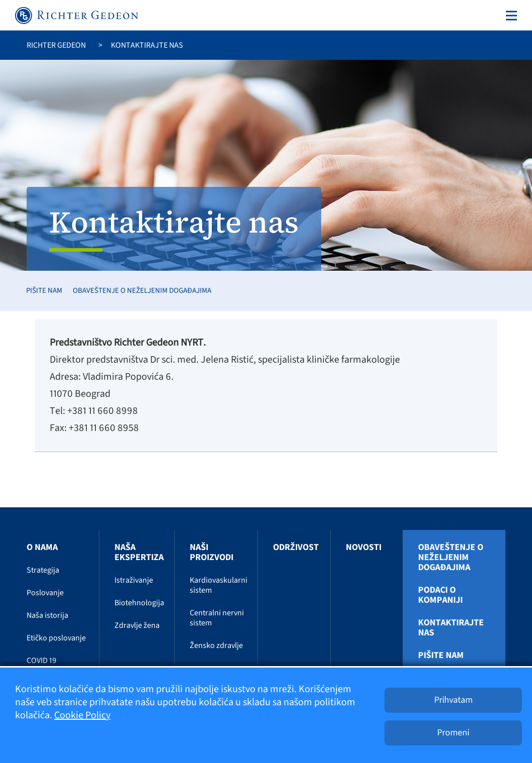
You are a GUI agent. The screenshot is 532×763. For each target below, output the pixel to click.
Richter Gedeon (56, 45)
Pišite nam (44, 291)
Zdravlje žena (137, 625)
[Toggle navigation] (509, 16)
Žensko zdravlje (216, 645)
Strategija (43, 570)
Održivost (296, 547)
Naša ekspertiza (139, 552)
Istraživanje (134, 580)
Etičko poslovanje (56, 638)
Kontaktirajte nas (451, 628)
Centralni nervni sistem (217, 618)
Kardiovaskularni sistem (219, 585)
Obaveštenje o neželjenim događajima (142, 291)
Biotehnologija (139, 603)
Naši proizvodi (212, 552)
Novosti (364, 547)
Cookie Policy (82, 715)
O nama (42, 547)
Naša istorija (47, 615)
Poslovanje (45, 593)
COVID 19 (41, 661)
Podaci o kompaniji (440, 595)
